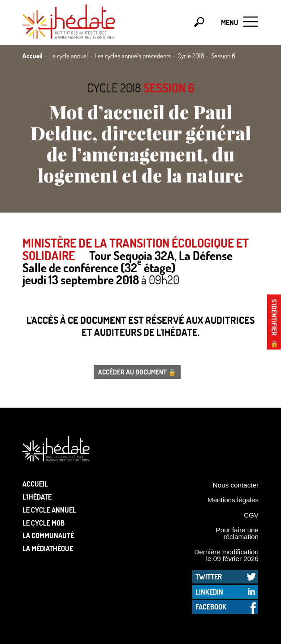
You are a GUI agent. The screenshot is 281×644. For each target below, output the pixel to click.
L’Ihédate (37, 497)
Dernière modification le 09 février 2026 (226, 555)
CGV (251, 515)
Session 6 (169, 88)
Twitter (209, 577)
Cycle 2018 (114, 88)
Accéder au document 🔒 (137, 372)
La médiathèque (48, 548)
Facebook (211, 607)
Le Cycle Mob (43, 523)
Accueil (35, 484)
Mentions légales (233, 500)
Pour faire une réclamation (237, 533)
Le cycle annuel (49, 510)
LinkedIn (209, 592)
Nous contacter (236, 485)
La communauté (48, 535)
